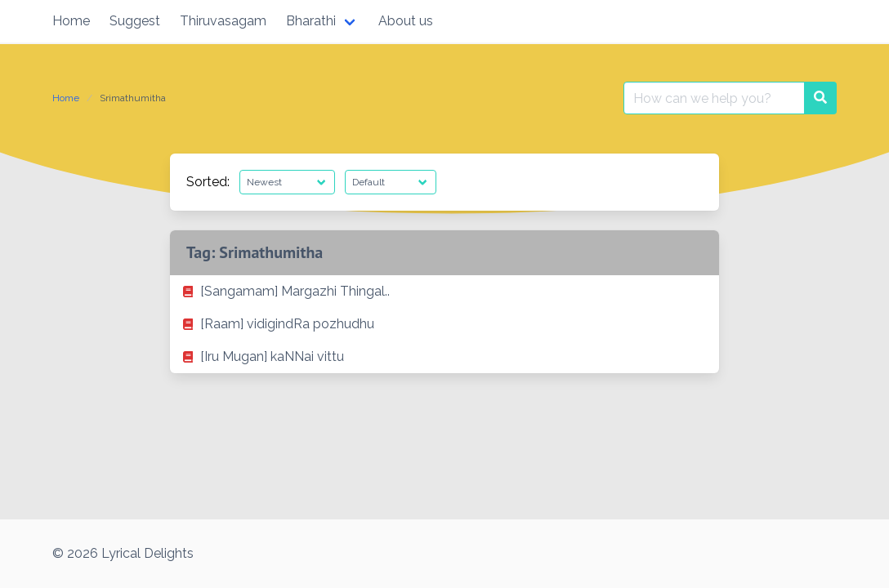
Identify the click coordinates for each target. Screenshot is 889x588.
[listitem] (444, 292)
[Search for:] (714, 98)
